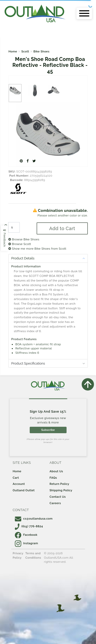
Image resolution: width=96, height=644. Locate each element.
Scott (25, 51)
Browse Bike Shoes (24, 239)
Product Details (23, 258)
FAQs (53, 478)
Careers (55, 503)
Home (13, 51)
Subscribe (48, 430)
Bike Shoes (41, 51)
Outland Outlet (24, 490)
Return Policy (60, 484)
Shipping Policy (61, 490)
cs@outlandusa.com (34, 519)
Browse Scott (20, 244)
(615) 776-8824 (29, 526)
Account (19, 484)
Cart (16, 478)
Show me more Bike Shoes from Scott (37, 249)
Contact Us (58, 497)
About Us (56, 471)
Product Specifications (28, 363)
